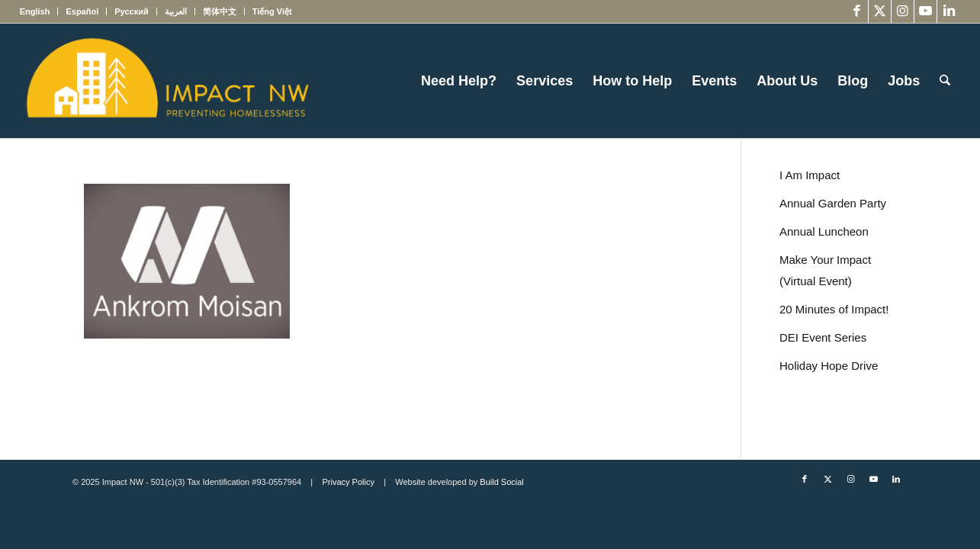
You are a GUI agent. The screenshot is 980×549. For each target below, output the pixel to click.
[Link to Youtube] (925, 11)
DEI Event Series (823, 337)
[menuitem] (39, 11)
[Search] (945, 81)
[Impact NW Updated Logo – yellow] (167, 81)
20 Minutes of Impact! (834, 309)
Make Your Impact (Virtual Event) (825, 270)
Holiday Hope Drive (829, 366)
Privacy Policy (348, 482)
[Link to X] (880, 11)
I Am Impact (810, 175)
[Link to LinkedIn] (949, 11)
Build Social (501, 482)
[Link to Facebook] (857, 11)
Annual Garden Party (833, 203)
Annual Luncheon (824, 231)
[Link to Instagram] (903, 11)
